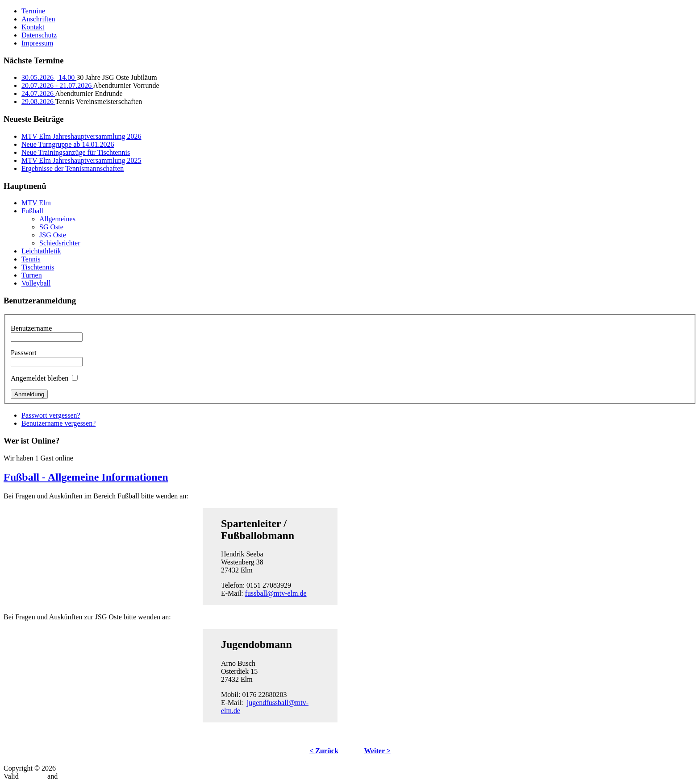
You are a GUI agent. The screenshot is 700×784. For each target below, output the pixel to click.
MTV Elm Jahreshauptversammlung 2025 (81, 160)
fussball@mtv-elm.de (276, 593)
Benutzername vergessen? (58, 423)
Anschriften (38, 19)
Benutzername (31, 328)
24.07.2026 (38, 93)
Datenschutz (39, 35)
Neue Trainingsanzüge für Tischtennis (76, 152)
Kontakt (33, 27)
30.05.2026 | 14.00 (49, 77)
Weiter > (377, 751)
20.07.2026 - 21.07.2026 (57, 85)
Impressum (37, 43)
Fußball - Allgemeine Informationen (86, 477)
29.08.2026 (38, 102)
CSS (66, 776)
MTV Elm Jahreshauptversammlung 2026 (81, 136)
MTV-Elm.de (77, 768)
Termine (33, 11)
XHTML (33, 776)
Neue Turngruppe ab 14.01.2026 (68, 144)
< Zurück (324, 751)
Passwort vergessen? (51, 415)
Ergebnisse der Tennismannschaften (73, 168)
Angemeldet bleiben (40, 378)
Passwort (24, 353)
